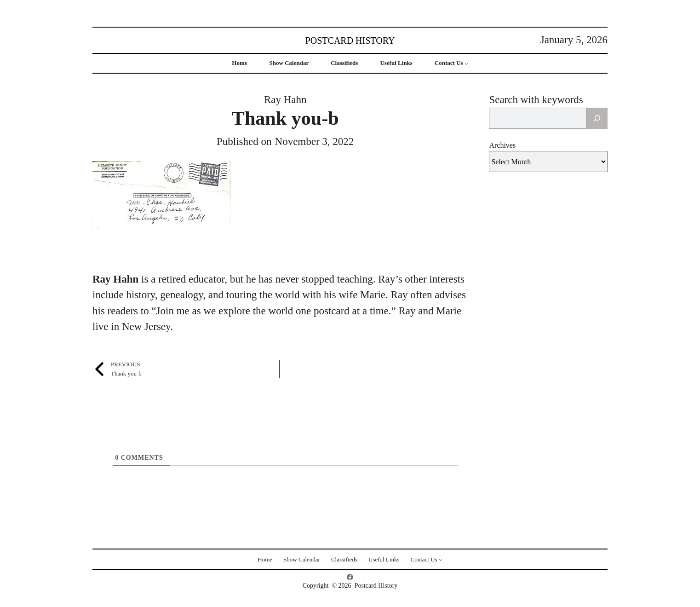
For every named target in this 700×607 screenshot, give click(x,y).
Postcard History (350, 40)
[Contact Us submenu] (466, 64)
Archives (502, 145)
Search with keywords (536, 100)
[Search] (597, 118)
